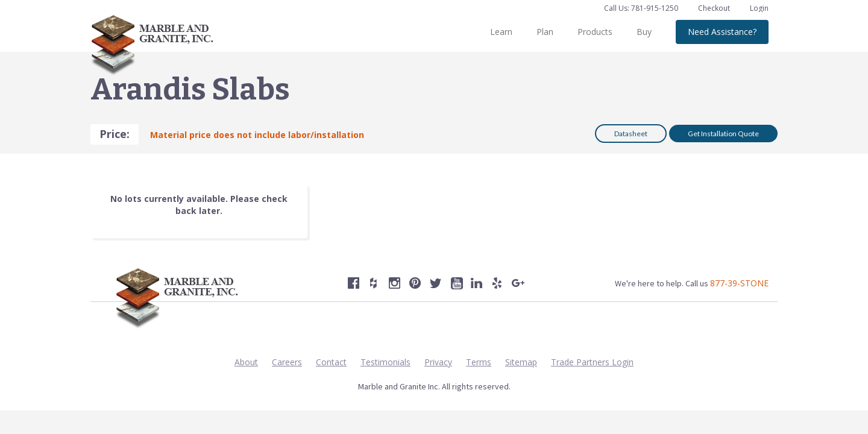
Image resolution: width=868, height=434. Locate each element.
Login (759, 8)
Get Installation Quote (723, 134)
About (246, 362)
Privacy (438, 362)
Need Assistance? (722, 32)
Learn (501, 32)
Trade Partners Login (592, 362)
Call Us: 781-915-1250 (641, 8)
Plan (545, 32)
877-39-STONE (739, 283)
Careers (287, 362)
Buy (644, 32)
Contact (331, 362)
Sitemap (521, 362)
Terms (479, 362)
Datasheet (631, 134)
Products (595, 32)
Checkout (715, 8)
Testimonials (385, 362)
